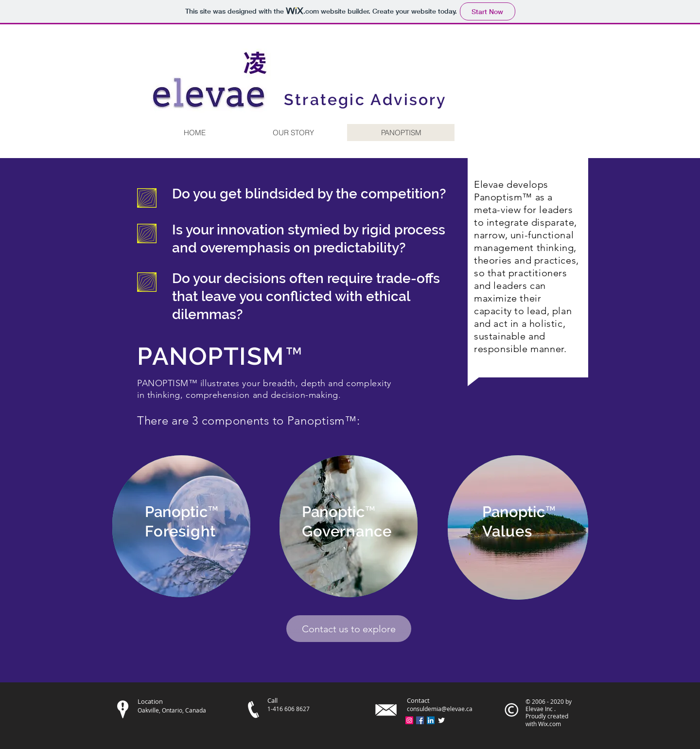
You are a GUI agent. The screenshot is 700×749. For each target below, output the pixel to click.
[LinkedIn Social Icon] (431, 720)
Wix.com (550, 724)
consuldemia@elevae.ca (440, 709)
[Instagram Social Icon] (409, 720)
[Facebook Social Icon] (420, 720)
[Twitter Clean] (441, 720)
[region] (181, 526)
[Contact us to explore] (349, 629)
